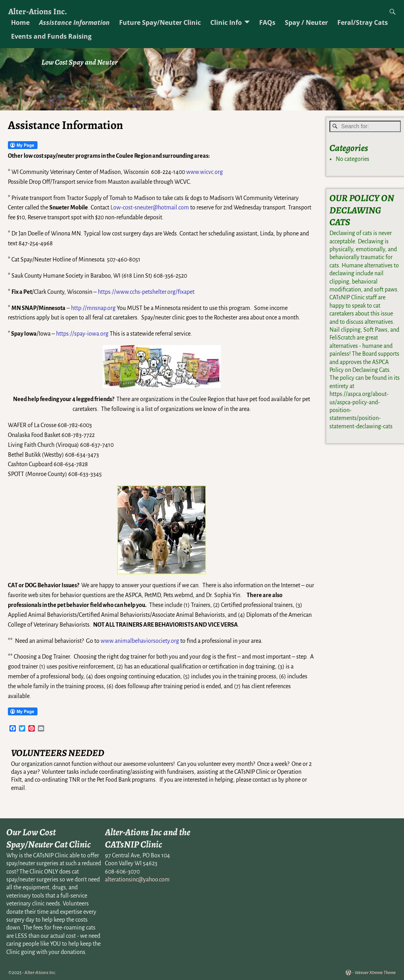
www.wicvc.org (205, 172)
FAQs (267, 22)
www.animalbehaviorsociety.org (140, 641)
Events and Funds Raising (51, 36)
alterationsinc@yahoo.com (137, 879)
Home (20, 22)
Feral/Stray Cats (363, 22)
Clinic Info (226, 22)
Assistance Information (74, 22)
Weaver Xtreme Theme (375, 973)
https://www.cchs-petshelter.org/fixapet (146, 292)
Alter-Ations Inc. (38, 11)
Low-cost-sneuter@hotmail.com (150, 207)
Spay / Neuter (306, 22)
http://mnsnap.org (93, 308)
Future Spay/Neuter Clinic (160, 22)
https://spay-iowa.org (82, 334)
